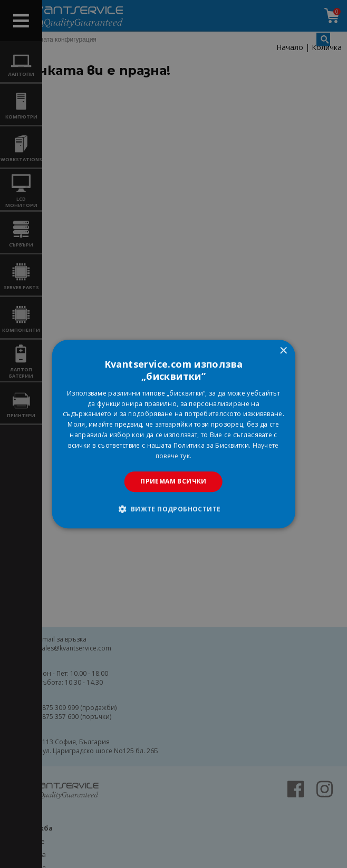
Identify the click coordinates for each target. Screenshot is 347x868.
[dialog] (174, 434)
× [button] (283, 351)
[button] (173, 509)
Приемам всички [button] (173, 481)
